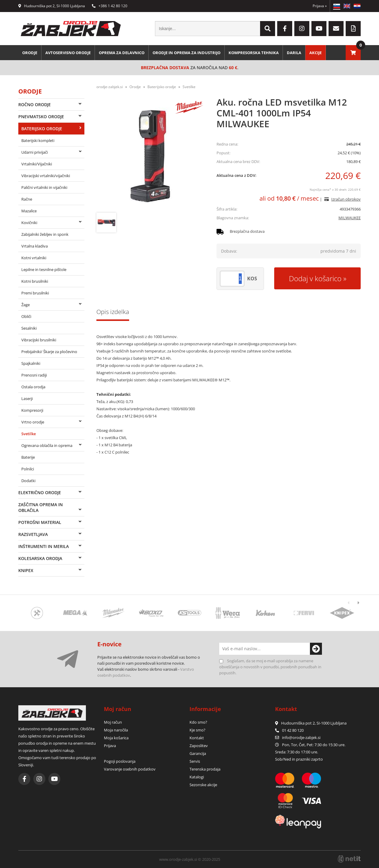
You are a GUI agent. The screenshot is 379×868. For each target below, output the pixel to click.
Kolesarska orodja (40, 558)
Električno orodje (40, 492)
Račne (27, 199)
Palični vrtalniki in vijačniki (44, 187)
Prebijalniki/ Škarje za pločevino (49, 352)
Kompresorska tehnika (254, 53)
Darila (294, 53)
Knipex (26, 570)
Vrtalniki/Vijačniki (37, 164)
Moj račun (113, 722)
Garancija (198, 753)
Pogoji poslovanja (120, 761)
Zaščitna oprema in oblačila (41, 507)
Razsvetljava (33, 534)
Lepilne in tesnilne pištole (44, 269)
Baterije (28, 457)
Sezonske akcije (203, 785)
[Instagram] (302, 29)
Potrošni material (40, 522)
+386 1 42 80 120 (110, 6)
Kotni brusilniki (35, 281)
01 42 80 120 (289, 730)
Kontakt (197, 738)
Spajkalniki (31, 363)
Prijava (320, 6)
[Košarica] (353, 53)
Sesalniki (29, 328)
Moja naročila (116, 730)
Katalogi (197, 777)
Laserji (27, 399)
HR (357, 6)
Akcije (315, 53)
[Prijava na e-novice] (316, 649)
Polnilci (28, 469)
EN (347, 6)
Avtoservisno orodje (68, 53)
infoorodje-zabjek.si (301, 737)
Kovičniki (29, 223)
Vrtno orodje (33, 422)
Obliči (26, 316)
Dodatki (28, 481)
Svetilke (29, 434)
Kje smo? (197, 730)
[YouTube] (319, 29)
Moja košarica (116, 738)
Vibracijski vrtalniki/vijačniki (46, 176)
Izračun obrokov (346, 199)
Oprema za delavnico (122, 53)
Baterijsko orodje (42, 129)
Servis (195, 761)
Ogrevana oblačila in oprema (47, 445)
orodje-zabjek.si (110, 87)
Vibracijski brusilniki (39, 340)
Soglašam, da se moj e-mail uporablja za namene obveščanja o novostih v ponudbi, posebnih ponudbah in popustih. (270, 667)
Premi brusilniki (35, 293)
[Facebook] (285, 29)
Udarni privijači (35, 152)
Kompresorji (32, 410)
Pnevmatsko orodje (41, 117)
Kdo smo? (198, 722)
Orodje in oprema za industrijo (186, 53)
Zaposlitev (199, 746)
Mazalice (29, 211)
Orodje (30, 53)
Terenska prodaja (205, 769)
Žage (26, 305)
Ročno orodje (35, 105)
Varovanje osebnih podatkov (130, 769)
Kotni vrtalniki (34, 258)
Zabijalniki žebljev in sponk (45, 234)
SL (337, 6)
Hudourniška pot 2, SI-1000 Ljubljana (52, 6)
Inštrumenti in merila (44, 546)
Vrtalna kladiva (35, 246)
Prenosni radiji (34, 375)
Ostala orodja (33, 387)
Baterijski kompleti (38, 140)
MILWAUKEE (350, 218)
